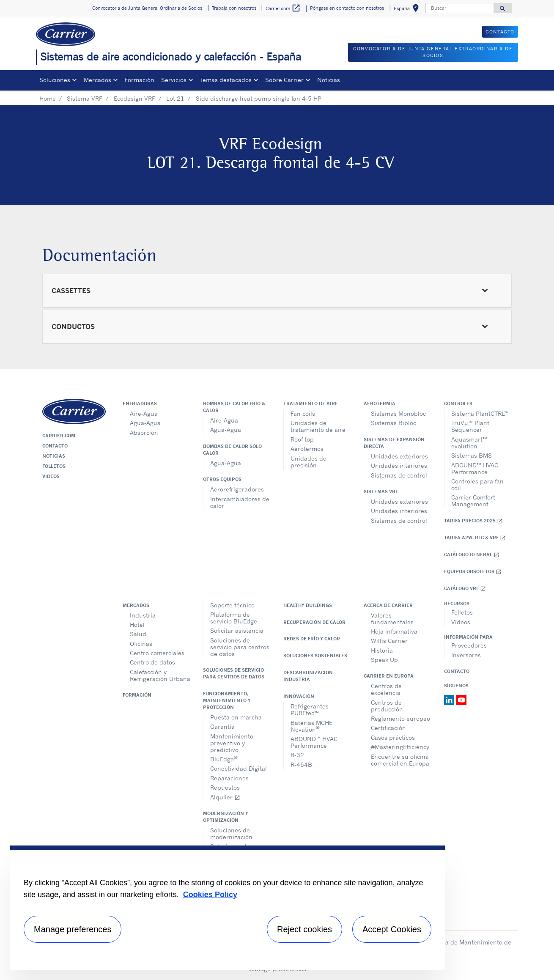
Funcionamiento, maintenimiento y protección (227, 700)
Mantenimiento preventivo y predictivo (232, 743)
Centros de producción (387, 706)
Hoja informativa (394, 631)
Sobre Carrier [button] (284, 80)
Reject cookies (304, 929)
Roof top (302, 439)
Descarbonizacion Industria (308, 676)
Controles (458, 404)
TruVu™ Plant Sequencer (470, 426)
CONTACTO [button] (500, 32)
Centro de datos (152, 662)
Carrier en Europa (389, 676)
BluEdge (224, 759)
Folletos (54, 466)
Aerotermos (307, 449)
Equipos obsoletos (473, 572)
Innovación (299, 696)
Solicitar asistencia (237, 630)
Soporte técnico (232, 605)
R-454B (301, 765)
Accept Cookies (392, 929)
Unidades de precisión (309, 462)
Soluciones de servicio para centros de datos (240, 647)
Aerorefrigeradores (237, 489)
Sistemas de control (399, 475)
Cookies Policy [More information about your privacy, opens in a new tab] (210, 895)
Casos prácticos (393, 737)
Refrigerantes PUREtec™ (310, 710)
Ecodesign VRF (134, 98)
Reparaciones (229, 778)
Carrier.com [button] (283, 8)
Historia (382, 650)
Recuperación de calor (314, 622)
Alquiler (225, 797)
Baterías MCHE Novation (311, 726)
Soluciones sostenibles (315, 656)
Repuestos (225, 787)
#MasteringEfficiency (400, 747)
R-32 (297, 755)
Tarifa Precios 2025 (473, 521)
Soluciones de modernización (231, 833)
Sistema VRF (85, 98)
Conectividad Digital (239, 768)
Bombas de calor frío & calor (234, 407)
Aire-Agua (144, 413)
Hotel (137, 625)
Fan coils (303, 413)
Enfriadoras (140, 404)
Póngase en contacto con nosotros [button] (347, 8)
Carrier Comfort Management (473, 501)
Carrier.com (59, 436)
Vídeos (51, 476)
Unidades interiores (399, 465)
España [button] (408, 10)
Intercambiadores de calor (240, 502)
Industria (143, 615)
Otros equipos (222, 479)
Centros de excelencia (386, 689)
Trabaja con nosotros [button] (234, 8)
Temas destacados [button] (226, 80)
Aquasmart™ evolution (469, 443)
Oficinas (141, 644)
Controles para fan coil (477, 485)
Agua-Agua (145, 423)
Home (48, 98)
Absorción (144, 432)
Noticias (329, 80)
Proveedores (469, 645)
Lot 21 (175, 98)
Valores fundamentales (392, 619)
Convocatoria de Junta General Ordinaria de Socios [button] (147, 8)
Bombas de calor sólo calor (232, 450)
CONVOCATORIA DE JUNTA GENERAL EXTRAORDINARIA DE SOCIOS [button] (433, 52)
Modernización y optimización (226, 817)
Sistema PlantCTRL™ (480, 413)
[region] (228, 908)
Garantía (222, 726)
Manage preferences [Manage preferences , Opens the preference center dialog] (73, 929)
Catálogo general (472, 555)
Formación (140, 80)
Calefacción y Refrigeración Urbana (160, 675)
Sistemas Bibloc (394, 423)
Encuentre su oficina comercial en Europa (400, 760)
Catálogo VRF (465, 589)
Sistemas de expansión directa (394, 443)
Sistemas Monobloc (398, 413)
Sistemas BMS (472, 455)
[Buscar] (460, 8)
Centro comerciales (157, 653)
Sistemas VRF (381, 491)
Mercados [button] (97, 80)
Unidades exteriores (399, 456)
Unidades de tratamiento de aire (318, 426)
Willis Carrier (389, 641)
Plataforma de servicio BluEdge (234, 618)
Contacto (55, 446)
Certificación (388, 728)
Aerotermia (380, 404)
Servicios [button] (174, 80)
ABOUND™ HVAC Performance (475, 468)
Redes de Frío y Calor (312, 639)
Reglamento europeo (400, 718)
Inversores (466, 655)
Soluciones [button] (55, 80)
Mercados (136, 605)
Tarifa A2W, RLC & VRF (475, 538)
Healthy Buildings (308, 605)
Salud (138, 634)
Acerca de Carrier (388, 605)
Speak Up (384, 660)
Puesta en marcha (236, 717)
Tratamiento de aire (311, 404)
